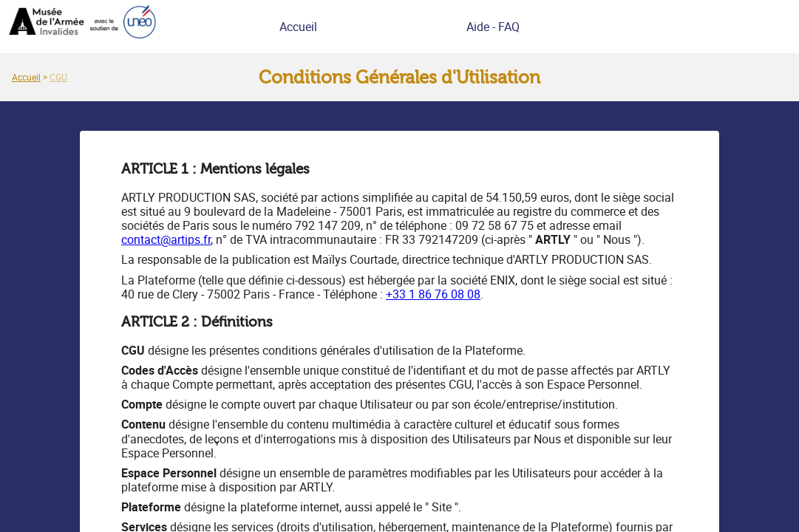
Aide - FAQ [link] (493, 27)
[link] (26, 77)
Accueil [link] (298, 27)
